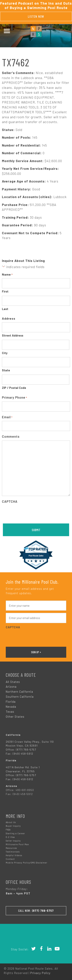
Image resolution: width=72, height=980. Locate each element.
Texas (10, 712)
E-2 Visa (10, 837)
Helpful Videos (14, 855)
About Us (11, 822)
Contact (10, 859)
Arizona (11, 687)
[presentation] (31, 513)
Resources (11, 848)
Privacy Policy (40, 973)
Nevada (11, 707)
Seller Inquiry (13, 841)
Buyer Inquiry (13, 826)
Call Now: (36, 911)
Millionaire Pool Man (17, 844)
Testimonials (13, 852)
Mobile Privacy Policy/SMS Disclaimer (26, 863)
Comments (11, 436)
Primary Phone (14, 398)
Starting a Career (15, 833)
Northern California (19, 692)
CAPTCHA (10, 501)
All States (13, 682)
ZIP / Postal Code (14, 388)
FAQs (8, 830)
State (6, 370)
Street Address (13, 335)
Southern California (20, 697)
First (5, 291)
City (5, 353)
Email (7, 417)
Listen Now (36, 16)
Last (5, 309)
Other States (15, 717)
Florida (11, 702)
